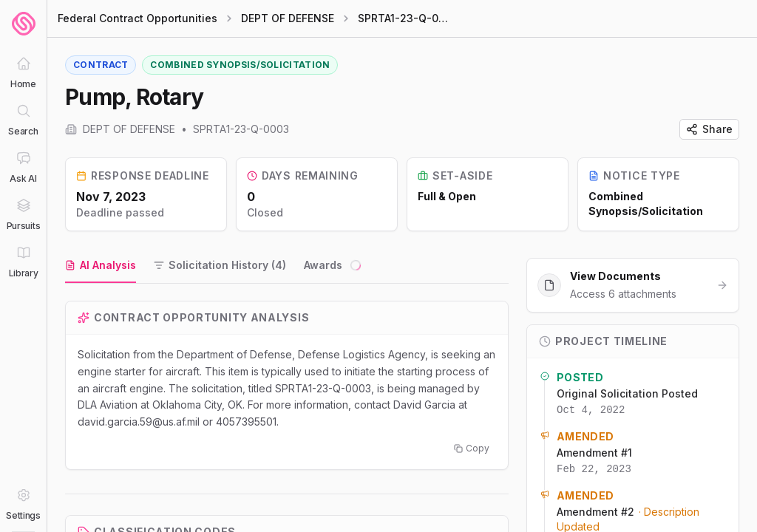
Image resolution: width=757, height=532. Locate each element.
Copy (472, 448)
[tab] (101, 266)
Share (709, 129)
